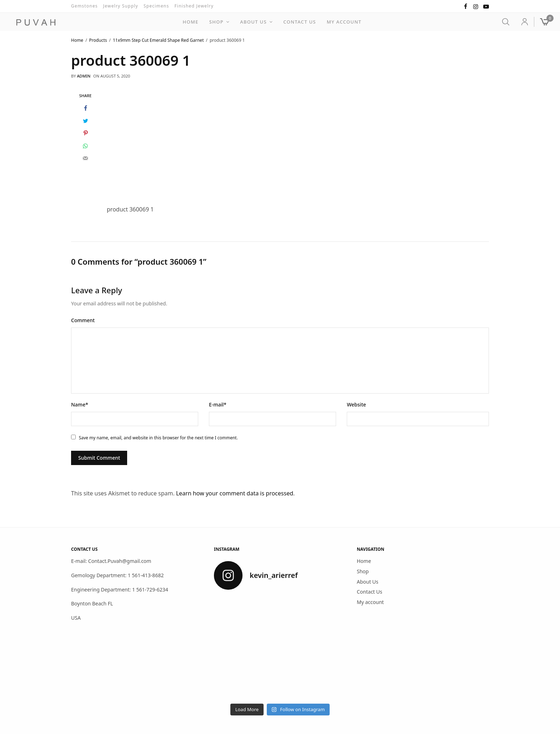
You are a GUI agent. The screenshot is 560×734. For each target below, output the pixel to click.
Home (190, 22)
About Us (253, 22)
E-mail (218, 405)
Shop (216, 22)
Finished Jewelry (194, 6)
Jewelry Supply (121, 6)
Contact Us (300, 22)
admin (84, 76)
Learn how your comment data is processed (235, 493)
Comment (83, 320)
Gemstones (84, 6)
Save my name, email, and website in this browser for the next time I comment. (158, 438)
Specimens (156, 6)
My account (344, 22)
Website (356, 405)
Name (80, 405)
